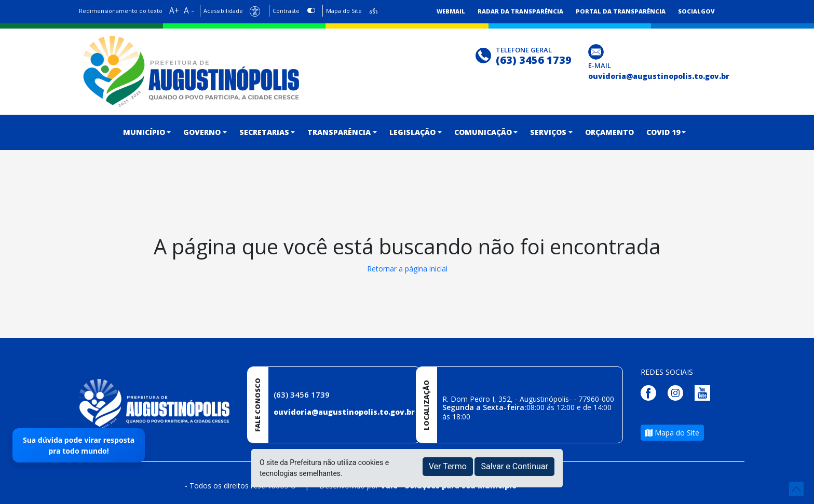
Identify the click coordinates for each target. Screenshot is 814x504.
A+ (174, 11)
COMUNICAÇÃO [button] (483, 132)
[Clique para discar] (485, 54)
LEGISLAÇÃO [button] (412, 132)
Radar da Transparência (520, 11)
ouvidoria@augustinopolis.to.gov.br (344, 412)
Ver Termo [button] (448, 466)
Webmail (451, 11)
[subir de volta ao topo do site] (796, 489)
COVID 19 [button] (663, 132)
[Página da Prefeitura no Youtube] (705, 392)
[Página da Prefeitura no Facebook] (651, 392)
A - (189, 11)
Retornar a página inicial (407, 269)
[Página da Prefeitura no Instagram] (678, 392)
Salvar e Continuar (514, 466)
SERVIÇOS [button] (548, 132)
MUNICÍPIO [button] (144, 132)
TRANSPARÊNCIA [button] (339, 132)
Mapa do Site (344, 11)
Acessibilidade (223, 11)
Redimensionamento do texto (121, 11)
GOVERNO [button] (202, 132)
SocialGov (696, 11)
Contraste (286, 11)
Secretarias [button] (264, 132)
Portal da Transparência (621, 11)
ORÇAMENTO (609, 132)
